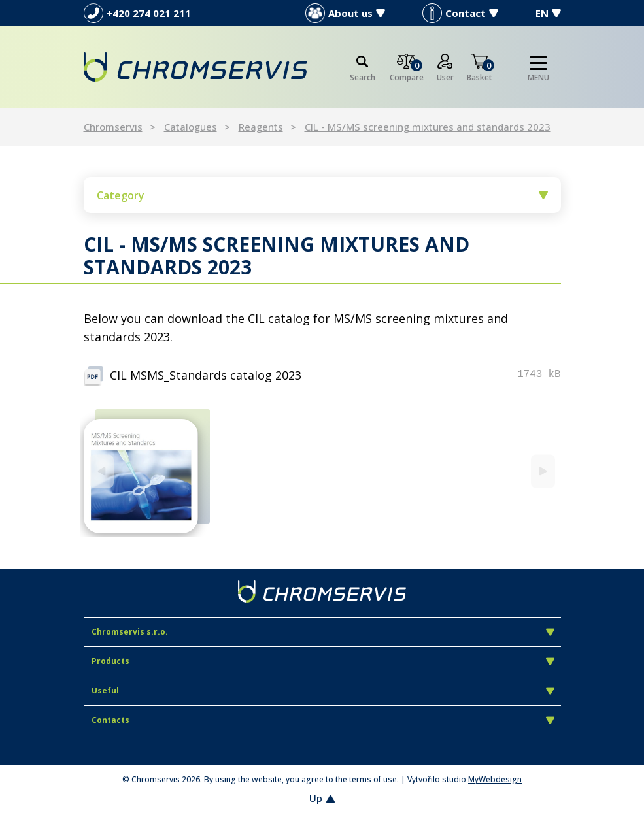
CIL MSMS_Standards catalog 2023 (206, 375)
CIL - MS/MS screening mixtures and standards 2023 (428, 127)
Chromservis (113, 127)
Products (323, 661)
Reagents (261, 127)
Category (322, 195)
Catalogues (191, 127)
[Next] (543, 471)
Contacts (323, 720)
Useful (323, 690)
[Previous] (102, 471)
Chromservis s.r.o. (323, 632)
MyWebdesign (495, 779)
